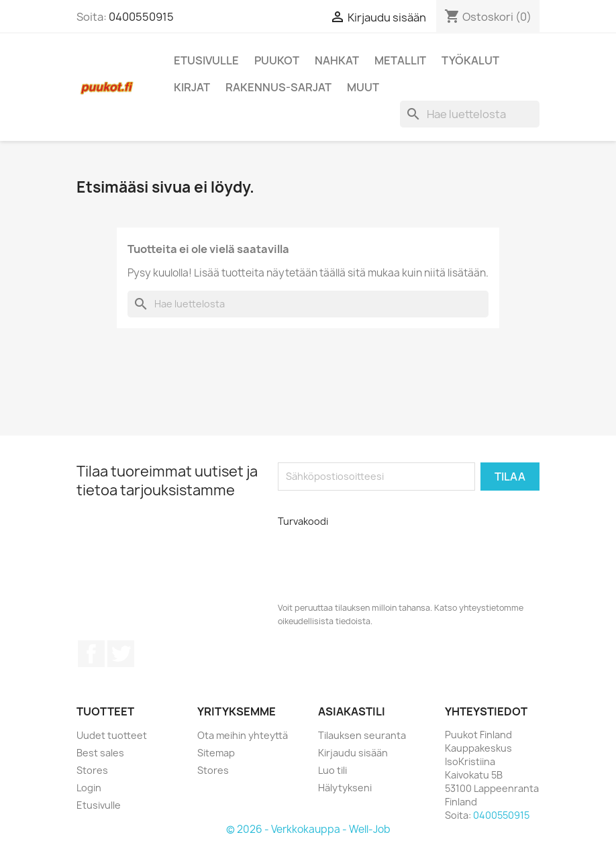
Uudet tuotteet (112, 735)
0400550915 (141, 17)
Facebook (91, 654)
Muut (363, 87)
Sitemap (216, 753)
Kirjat (192, 87)
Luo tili (332, 770)
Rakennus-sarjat (278, 87)
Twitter (121, 654)
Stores (92, 770)
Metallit (400, 60)
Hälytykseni (345, 788)
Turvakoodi (303, 521)
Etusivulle (206, 60)
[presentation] (368, 559)
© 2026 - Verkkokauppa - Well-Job (308, 829)
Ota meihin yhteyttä (243, 735)
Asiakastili (352, 711)
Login (89, 788)
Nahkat (337, 60)
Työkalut (470, 60)
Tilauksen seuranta (362, 735)
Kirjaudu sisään (353, 753)
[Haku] (470, 114)
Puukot (277, 60)
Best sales (100, 753)
